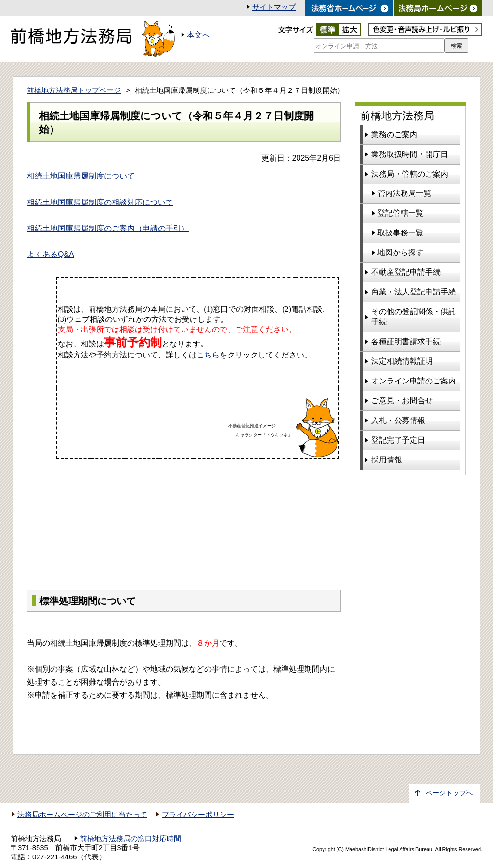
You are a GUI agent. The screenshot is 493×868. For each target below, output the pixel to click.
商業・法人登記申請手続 (414, 292)
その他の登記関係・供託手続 (414, 317)
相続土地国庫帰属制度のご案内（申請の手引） (108, 228)
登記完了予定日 (398, 440)
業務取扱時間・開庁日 (410, 154)
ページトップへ (449, 793)
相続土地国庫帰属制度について (81, 176)
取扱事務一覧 (401, 233)
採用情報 (387, 460)
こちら (208, 355)
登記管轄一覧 (401, 213)
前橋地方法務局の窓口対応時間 (130, 839)
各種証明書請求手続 (406, 341)
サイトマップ (274, 7)
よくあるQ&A (51, 254)
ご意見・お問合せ (402, 401)
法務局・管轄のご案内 (410, 174)
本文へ (198, 35)
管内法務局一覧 (404, 193)
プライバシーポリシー (198, 815)
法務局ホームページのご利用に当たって (82, 815)
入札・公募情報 (398, 420)
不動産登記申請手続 (406, 272)
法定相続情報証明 (402, 361)
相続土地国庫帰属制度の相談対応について (100, 202)
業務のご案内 (394, 134)
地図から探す (401, 252)
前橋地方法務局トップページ (74, 90)
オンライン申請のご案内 (414, 381)
